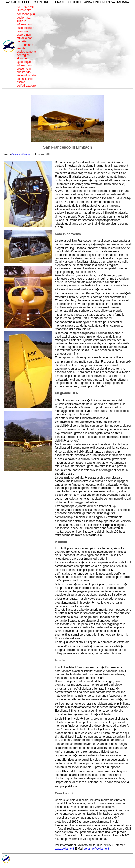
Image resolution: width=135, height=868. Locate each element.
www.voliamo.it (64, 849)
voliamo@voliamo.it (96, 849)
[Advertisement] (86, 46)
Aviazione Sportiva (21, 154)
